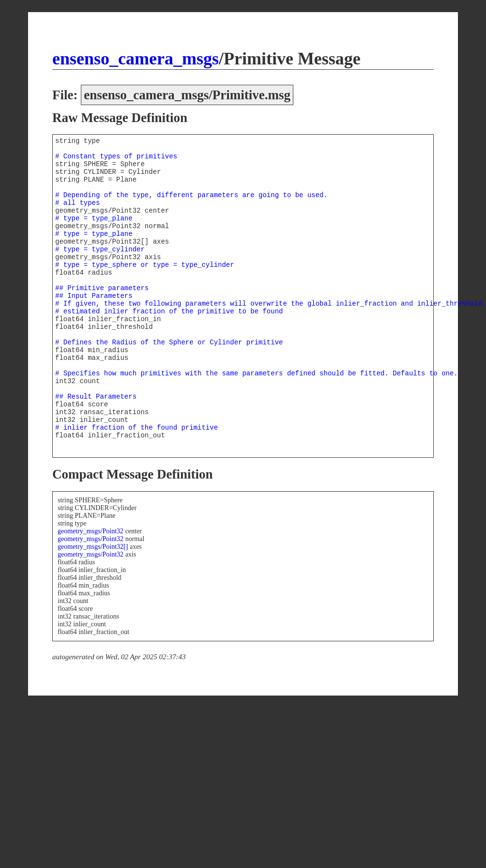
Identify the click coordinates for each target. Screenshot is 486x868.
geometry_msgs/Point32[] (93, 547)
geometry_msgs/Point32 (91, 531)
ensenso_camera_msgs (136, 59)
